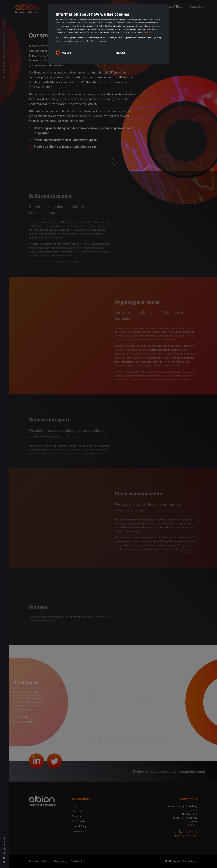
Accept (66, 53)
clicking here (147, 32)
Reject (121, 53)
